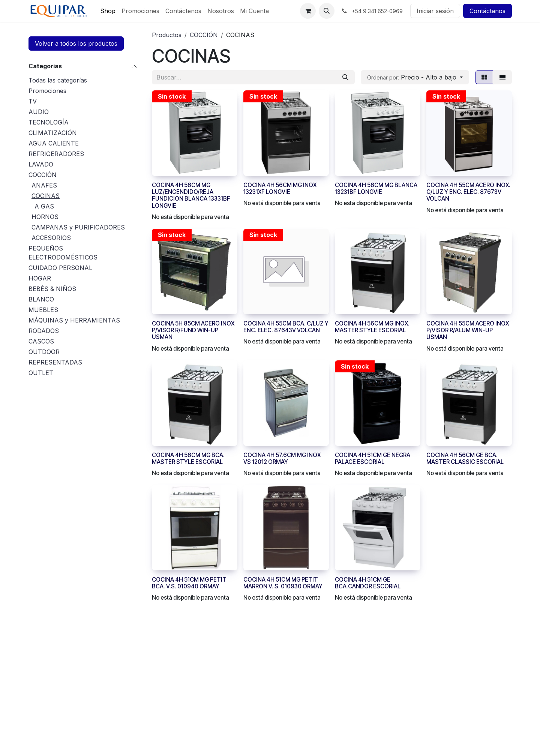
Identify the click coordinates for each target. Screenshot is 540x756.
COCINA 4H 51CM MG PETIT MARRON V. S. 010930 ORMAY (283, 583)
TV (33, 101)
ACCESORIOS (51, 238)
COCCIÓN (43, 175)
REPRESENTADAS (55, 362)
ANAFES (44, 185)
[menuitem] (108, 11)
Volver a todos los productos (76, 43)
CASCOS (41, 341)
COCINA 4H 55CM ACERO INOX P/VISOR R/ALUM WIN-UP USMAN (468, 330)
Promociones (47, 91)
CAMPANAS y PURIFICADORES (78, 227)
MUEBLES (43, 310)
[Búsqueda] (345, 77)
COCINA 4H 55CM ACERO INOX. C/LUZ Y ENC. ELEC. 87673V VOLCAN (468, 192)
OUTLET (41, 373)
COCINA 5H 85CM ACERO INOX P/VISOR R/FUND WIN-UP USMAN (193, 330)
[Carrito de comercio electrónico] (308, 11)
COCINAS (46, 196)
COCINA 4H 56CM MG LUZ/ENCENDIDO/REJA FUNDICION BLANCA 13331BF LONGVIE (191, 195)
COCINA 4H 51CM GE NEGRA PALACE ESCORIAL (373, 458)
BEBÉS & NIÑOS (52, 289)
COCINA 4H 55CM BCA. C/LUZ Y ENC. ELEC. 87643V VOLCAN (286, 327)
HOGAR (40, 278)
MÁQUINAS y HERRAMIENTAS (74, 320)
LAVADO (41, 164)
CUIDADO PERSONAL (60, 268)
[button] (327, 11)
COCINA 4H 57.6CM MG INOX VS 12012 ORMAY (282, 458)
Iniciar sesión (435, 11)
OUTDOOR (44, 352)
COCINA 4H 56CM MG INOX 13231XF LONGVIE (280, 188)
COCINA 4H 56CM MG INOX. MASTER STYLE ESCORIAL (372, 327)
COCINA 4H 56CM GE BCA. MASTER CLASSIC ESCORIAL (465, 458)
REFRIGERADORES (56, 154)
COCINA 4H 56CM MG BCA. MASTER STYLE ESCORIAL (188, 458)
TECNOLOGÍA (49, 122)
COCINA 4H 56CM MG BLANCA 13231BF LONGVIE (376, 188)
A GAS (44, 206)
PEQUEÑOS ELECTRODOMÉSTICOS (63, 253)
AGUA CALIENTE (54, 143)
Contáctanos (487, 11)
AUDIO (39, 112)
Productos (167, 35)
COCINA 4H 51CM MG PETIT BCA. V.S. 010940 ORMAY (189, 583)
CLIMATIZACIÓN (53, 133)
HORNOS (45, 217)
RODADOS (44, 331)
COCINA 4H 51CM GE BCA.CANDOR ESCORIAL (368, 583)
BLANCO (41, 299)
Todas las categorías (58, 80)
